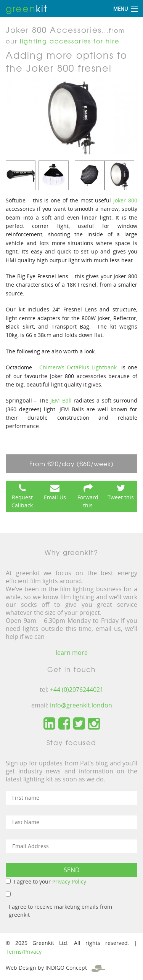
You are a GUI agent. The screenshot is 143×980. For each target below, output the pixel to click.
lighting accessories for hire (70, 41)
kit (27, 8)
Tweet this (121, 497)
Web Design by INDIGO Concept (55, 968)
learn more (72, 653)
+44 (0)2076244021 (77, 690)
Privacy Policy (69, 881)
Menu (121, 9)
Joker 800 (125, 200)
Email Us (55, 497)
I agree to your (50, 881)
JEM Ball (62, 400)
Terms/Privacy (24, 952)
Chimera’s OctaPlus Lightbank (78, 367)
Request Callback (22, 501)
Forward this (88, 501)
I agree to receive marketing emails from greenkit (60, 911)
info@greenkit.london (81, 705)
